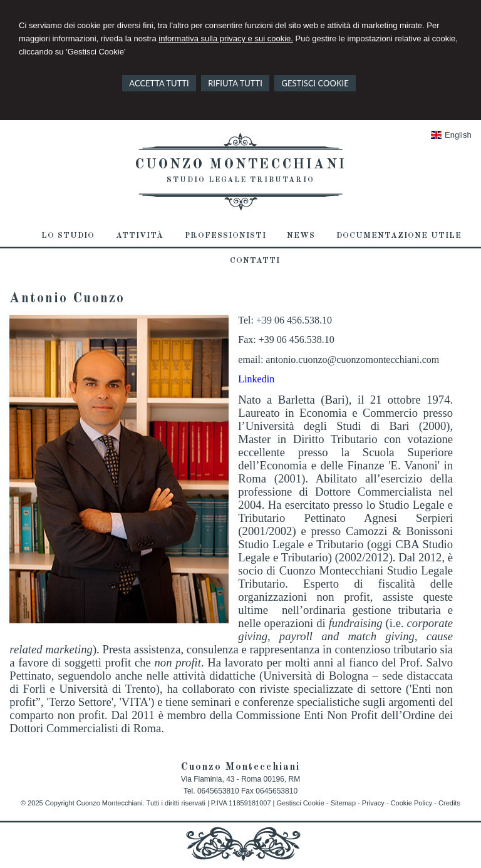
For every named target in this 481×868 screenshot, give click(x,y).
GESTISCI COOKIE (315, 83)
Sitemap (343, 803)
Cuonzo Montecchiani (240, 165)
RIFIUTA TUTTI (235, 83)
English (451, 135)
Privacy (373, 803)
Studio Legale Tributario (240, 180)
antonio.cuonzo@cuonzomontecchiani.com (352, 360)
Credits (449, 803)
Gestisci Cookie (300, 803)
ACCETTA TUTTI (159, 83)
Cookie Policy (412, 803)
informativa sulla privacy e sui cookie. (226, 38)
